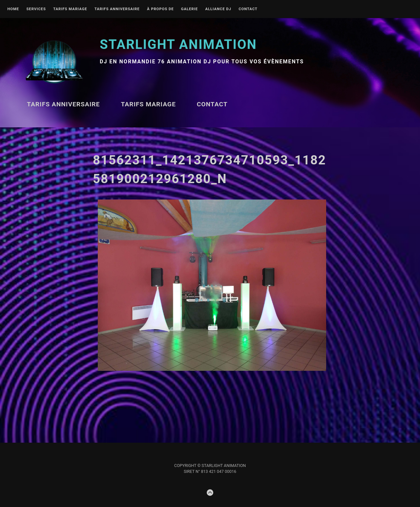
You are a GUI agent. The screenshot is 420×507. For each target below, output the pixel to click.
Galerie (189, 9)
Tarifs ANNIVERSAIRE (117, 9)
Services (36, 9)
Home (13, 9)
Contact (248, 9)
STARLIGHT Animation (178, 44)
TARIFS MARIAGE (70, 9)
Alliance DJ (218, 9)
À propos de (160, 9)
